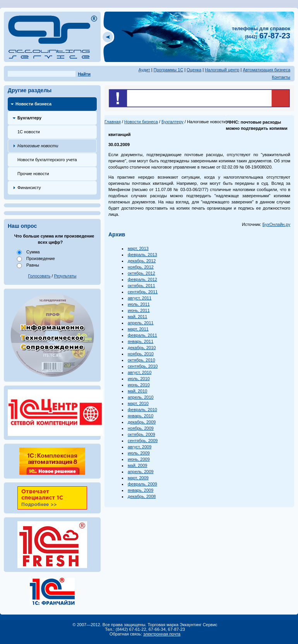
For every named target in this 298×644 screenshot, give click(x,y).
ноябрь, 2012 (141, 267)
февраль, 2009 (142, 484)
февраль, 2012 (142, 279)
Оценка (194, 70)
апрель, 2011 (141, 323)
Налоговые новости (38, 146)
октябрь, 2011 (141, 286)
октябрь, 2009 (141, 434)
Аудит (144, 70)
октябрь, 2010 (141, 360)
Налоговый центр (222, 70)
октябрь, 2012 (141, 273)
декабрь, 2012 (142, 261)
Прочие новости (33, 174)
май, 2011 (137, 317)
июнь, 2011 (139, 310)
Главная (113, 122)
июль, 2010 (139, 379)
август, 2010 (140, 372)
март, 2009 (138, 478)
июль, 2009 (139, 453)
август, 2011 (140, 298)
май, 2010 (137, 391)
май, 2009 (137, 465)
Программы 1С (169, 70)
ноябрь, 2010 (141, 354)
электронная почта (162, 634)
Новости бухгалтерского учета (47, 160)
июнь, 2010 (139, 385)
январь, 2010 (140, 416)
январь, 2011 (140, 341)
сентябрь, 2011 (143, 292)
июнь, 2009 (139, 459)
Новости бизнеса (33, 104)
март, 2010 (138, 403)
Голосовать (39, 276)
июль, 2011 (139, 304)
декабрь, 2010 (142, 348)
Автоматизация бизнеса (266, 70)
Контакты (281, 77)
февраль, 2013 (142, 255)
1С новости (29, 132)
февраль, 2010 (142, 410)
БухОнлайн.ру (276, 224)
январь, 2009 (140, 490)
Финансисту (29, 188)
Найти (84, 74)
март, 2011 (138, 329)
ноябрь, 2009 (141, 428)
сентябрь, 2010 (143, 366)
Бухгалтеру (29, 118)
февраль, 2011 (142, 335)
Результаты (65, 276)
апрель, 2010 (141, 397)
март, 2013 (138, 248)
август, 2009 (140, 447)
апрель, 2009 (141, 472)
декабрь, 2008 (142, 496)
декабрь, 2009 (142, 422)
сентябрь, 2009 (143, 441)
